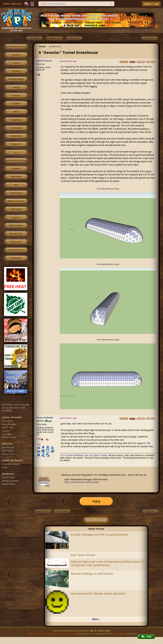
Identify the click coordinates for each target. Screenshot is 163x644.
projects (16, 217)
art (16, 152)
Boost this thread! (96, 520)
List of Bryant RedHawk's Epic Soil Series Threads (84, 455)
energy (16, 87)
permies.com (16, 234)
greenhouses (55, 46)
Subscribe (16, 4)
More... (96, 619)
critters (16, 63)
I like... (39, 444)
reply (96, 501)
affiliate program (55, 634)
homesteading (16, 79)
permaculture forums (16, 47)
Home (7, 4)
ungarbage (16, 120)
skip (16, 185)
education (16, 177)
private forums (16, 250)
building (16, 71)
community (16, 128)
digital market (16, 226)
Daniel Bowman (44, 61)
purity (16, 112)
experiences (16, 193)
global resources (16, 201)
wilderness (16, 136)
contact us (31, 634)
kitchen (16, 104)
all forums (16, 258)
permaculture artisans (16, 161)
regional (16, 169)
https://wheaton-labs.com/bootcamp (82, 482)
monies (16, 96)
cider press (16, 209)
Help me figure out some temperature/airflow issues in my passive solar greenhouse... (107, 563)
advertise (42, 634)
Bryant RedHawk (45, 418)
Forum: (42, 46)
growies (16, 55)
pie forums (16, 242)
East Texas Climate (83, 555)
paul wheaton (119, 634)
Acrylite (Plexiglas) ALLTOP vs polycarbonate (99, 535)
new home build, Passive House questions (98, 594)
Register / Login (151, 4)
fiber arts (16, 144)
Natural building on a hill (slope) (92, 574)
